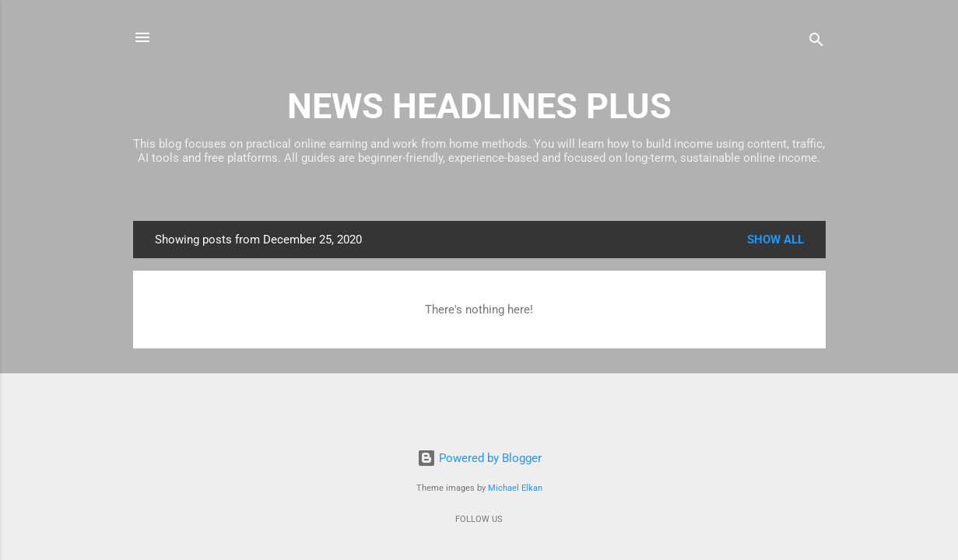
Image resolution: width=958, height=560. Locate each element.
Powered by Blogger (479, 458)
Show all (776, 240)
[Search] (816, 42)
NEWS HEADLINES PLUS (479, 106)
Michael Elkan (515, 488)
